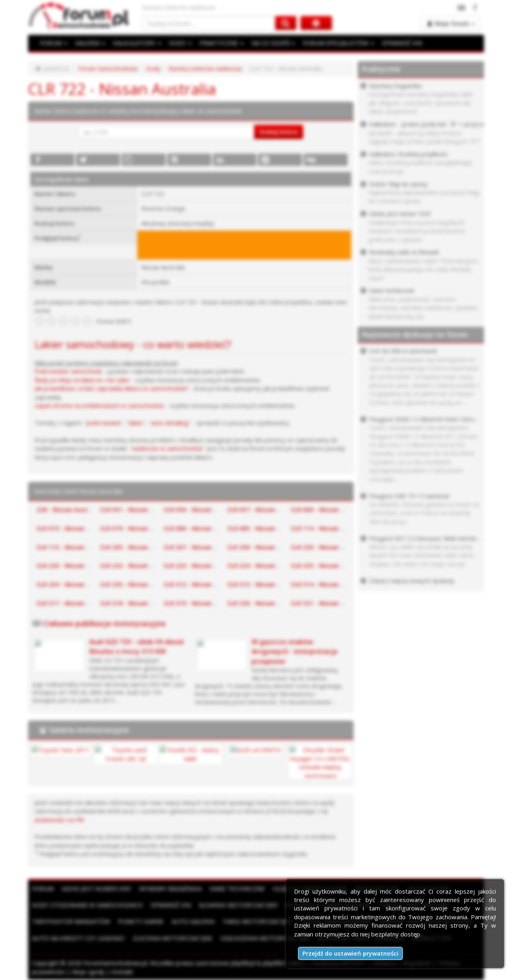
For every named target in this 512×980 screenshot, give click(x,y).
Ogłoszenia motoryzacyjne (265, 938)
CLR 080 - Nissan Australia (202, 528)
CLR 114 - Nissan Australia (329, 528)
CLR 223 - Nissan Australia (202, 565)
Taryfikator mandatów (71, 921)
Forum (43, 888)
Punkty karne (141, 921)
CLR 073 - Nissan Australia (74, 528)
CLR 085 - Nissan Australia (265, 528)
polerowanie (104, 423)
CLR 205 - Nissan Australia (138, 547)
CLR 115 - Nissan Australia (74, 547)
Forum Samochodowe (108, 68)
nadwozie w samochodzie (167, 448)
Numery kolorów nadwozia (205, 68)
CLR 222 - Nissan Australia (138, 565)
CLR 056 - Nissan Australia (202, 509)
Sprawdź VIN (171, 905)
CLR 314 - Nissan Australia (329, 584)
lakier (136, 423)
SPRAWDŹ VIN (402, 43)
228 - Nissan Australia (68, 509)
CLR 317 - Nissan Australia (74, 603)
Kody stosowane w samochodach (87, 905)
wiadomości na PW (59, 820)
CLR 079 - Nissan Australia (138, 528)
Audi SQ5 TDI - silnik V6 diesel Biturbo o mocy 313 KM (136, 646)
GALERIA (90, 43)
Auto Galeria (193, 921)
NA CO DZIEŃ (273, 43)
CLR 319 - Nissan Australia (202, 603)
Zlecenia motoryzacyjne (173, 938)
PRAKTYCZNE (222, 43)
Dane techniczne (237, 888)
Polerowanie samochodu (68, 371)
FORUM (54, 43)
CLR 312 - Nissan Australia (202, 584)
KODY (180, 43)
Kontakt (122, 972)
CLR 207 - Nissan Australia (202, 547)
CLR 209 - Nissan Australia (265, 547)
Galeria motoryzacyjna (89, 730)
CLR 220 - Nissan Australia (329, 547)
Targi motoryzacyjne (257, 921)
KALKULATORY (137, 43)
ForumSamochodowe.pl (115, 963)
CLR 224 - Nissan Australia (265, 565)
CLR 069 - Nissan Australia (329, 509)
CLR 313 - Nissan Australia (265, 584)
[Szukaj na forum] (209, 23)
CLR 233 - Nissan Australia (329, 565)
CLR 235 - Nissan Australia (138, 584)
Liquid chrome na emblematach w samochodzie (99, 405)
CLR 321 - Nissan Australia (329, 603)
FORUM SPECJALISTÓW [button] (338, 43)
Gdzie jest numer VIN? (96, 888)
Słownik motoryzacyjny (238, 905)
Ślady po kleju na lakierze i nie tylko (82, 380)
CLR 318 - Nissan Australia (138, 603)
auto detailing (170, 423)
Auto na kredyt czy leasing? (78, 938)
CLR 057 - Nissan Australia (265, 509)
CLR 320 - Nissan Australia (265, 603)
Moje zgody (88, 972)
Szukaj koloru (279, 132)
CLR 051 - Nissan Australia (138, 509)
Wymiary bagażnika (170, 888)
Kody (153, 68)
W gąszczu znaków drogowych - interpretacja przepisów (294, 651)
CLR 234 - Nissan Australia (74, 584)
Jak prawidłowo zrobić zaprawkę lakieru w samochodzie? (112, 388)
